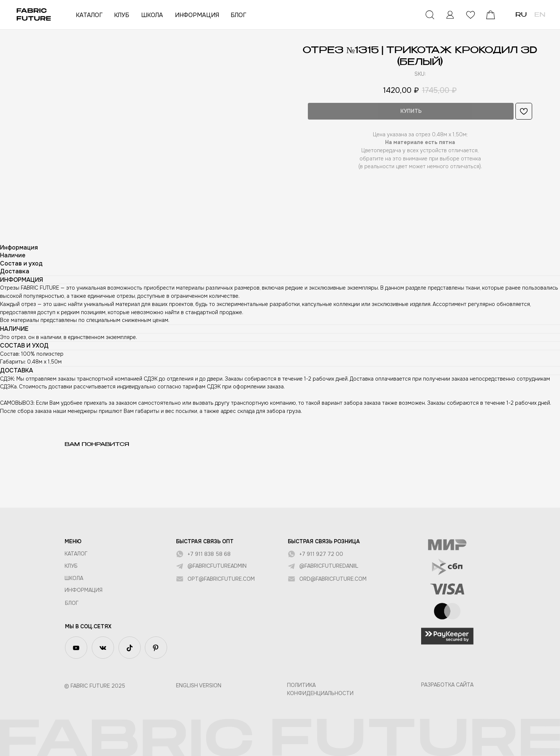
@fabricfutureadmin (217, 566)
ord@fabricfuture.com (333, 579)
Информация (84, 590)
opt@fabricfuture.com (221, 579)
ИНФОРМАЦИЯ (197, 15)
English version (199, 685)
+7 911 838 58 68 (209, 554)
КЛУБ (122, 15)
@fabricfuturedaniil (329, 566)
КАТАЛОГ (89, 15)
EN (540, 15)
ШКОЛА (152, 15)
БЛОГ (238, 15)
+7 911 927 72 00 (321, 554)
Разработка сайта (447, 685)
